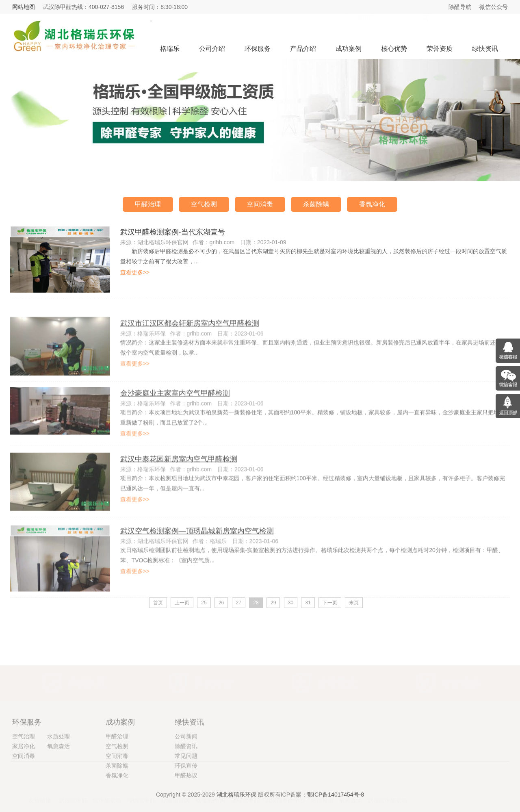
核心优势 (394, 49)
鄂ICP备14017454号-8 (336, 798)
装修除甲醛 (245, 790)
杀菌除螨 (316, 204)
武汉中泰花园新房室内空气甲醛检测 (179, 486)
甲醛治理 (148, 204)
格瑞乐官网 (175, 790)
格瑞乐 (170, 49)
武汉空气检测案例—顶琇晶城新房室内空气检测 (197, 562)
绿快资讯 (485, 49)
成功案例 (349, 49)
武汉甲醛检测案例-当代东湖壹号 (173, 232)
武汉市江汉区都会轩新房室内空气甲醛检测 (190, 351)
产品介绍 (303, 49)
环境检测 (322, 790)
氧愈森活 (351, 790)
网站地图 (24, 7)
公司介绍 (212, 49)
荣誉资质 (440, 49)
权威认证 (87, 667)
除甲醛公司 (107, 790)
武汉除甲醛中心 (285, 790)
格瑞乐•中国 (211, 790)
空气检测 (204, 204)
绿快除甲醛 (141, 790)
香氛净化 (372, 204)
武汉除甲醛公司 (388, 790)
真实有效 (213, 667)
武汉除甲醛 (73, 790)
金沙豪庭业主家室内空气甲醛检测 (175, 418)
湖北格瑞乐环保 (236, 798)
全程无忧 (337, 667)
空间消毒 (260, 204)
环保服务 (258, 49)
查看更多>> (135, 272)
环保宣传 (186, 808)
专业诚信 (460, 667)
